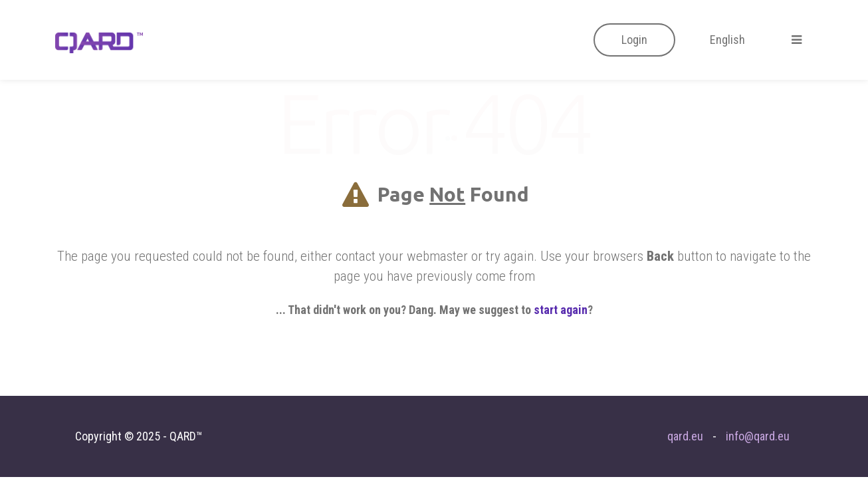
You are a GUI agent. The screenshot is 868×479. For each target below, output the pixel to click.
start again (561, 310)
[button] (634, 40)
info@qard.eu (758, 436)
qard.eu (685, 436)
